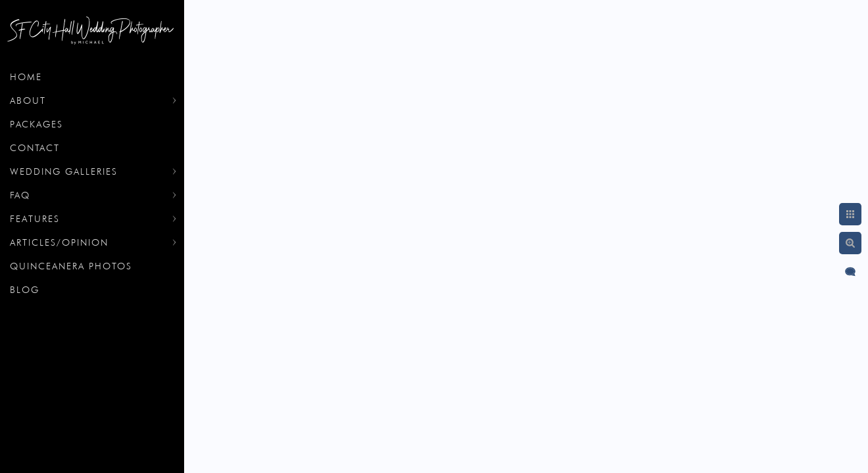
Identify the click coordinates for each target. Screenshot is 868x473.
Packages (36, 124)
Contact (35, 148)
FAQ (20, 195)
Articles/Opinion (59, 242)
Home (26, 77)
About (28, 101)
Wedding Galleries (64, 171)
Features (35, 219)
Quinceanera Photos (71, 266)
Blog (25, 290)
